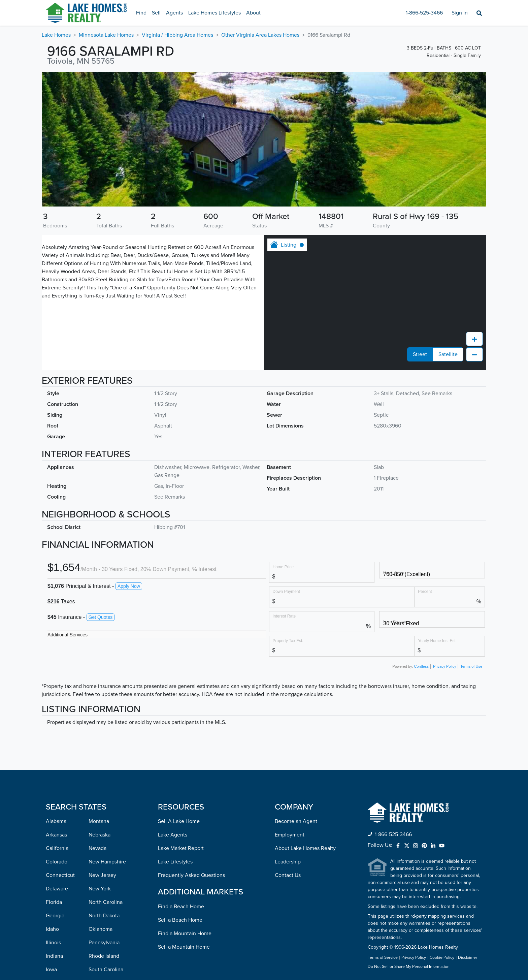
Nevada (97, 728)
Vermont (99, 903)
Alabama (56, 701)
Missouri (56, 957)
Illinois (53, 822)
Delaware (57, 768)
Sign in (460, 13)
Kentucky (57, 863)
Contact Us (288, 755)
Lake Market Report (181, 728)
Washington (102, 930)
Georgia (55, 795)
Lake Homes (56, 35)
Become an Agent (296, 701)
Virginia (98, 917)
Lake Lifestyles (175, 741)
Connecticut (60, 755)
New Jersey (102, 755)
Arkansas (56, 715)
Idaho (52, 809)
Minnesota (58, 930)
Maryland (57, 890)
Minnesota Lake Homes (106, 35)
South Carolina (106, 849)
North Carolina (106, 782)
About (253, 13)
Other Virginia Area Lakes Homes (260, 35)
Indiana (54, 836)
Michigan (57, 917)
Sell (156, 13)
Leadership (288, 741)
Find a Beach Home (181, 786)
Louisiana (57, 876)
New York (100, 768)
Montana (99, 701)
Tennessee (101, 863)
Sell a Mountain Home (184, 827)
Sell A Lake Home (179, 701)
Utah (94, 890)
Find (141, 13)
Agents (174, 13)
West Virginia (104, 944)
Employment (290, 715)
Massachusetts (63, 903)
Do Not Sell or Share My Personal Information (409, 847)
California (57, 728)
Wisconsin (101, 957)
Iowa (51, 849)
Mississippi (58, 944)
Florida (54, 782)
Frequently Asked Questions (191, 755)
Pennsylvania (104, 822)
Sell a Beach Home (180, 800)
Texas (95, 876)
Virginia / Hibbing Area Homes (177, 35)
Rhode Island (104, 836)
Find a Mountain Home (185, 813)
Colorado (57, 741)
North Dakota (104, 795)
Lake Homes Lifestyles (214, 13)
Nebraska (100, 715)
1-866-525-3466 (424, 13)
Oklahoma (101, 809)
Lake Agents (173, 715)
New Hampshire (107, 741)
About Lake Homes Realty (305, 728)
